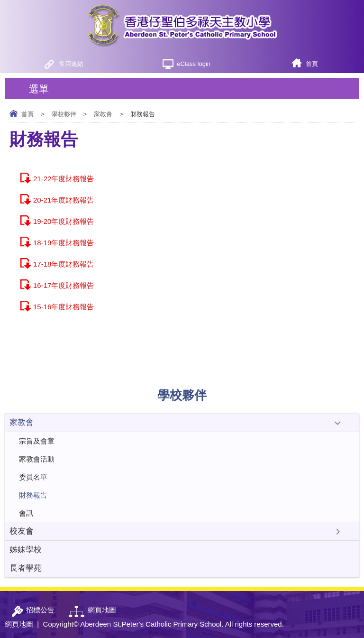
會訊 (26, 513)
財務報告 (33, 495)
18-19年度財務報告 (64, 243)
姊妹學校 (26, 550)
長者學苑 (26, 568)
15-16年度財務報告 (64, 307)
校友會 (22, 531)
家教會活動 (37, 459)
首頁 (312, 64)
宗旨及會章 (37, 441)
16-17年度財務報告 (64, 285)
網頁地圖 (19, 624)
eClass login (194, 64)
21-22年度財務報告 (64, 179)
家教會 (103, 114)
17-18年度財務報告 (64, 264)
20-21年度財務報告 (64, 200)
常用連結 (71, 64)
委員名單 (33, 477)
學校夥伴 (64, 114)
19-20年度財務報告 (64, 221)
